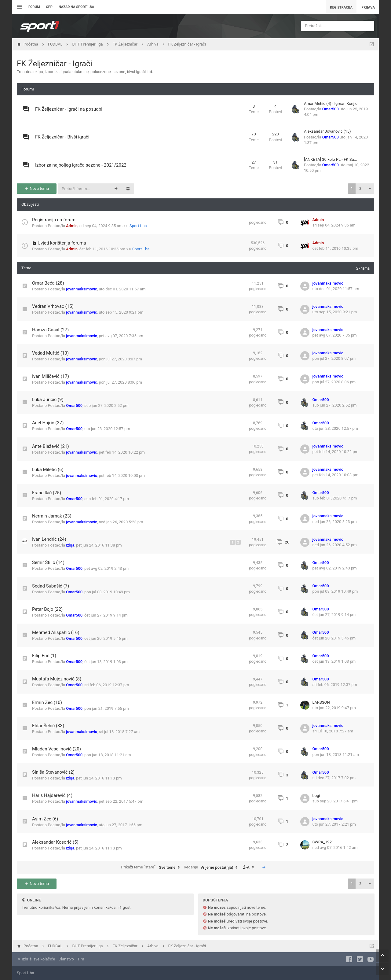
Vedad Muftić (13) (50, 353)
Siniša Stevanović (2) (53, 772)
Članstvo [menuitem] (66, 959)
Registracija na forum (54, 220)
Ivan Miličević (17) (51, 376)
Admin (72, 226)
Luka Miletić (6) (48, 470)
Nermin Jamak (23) (52, 516)
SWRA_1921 (323, 842)
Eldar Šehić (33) (48, 726)
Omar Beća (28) (48, 283)
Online (34, 900)
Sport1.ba (138, 226)
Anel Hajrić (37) (48, 423)
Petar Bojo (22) (47, 609)
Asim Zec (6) (45, 819)
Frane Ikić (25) (47, 493)
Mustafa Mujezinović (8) (57, 679)
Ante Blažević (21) (51, 446)
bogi (316, 796)
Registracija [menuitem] (341, 7)
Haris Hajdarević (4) (52, 795)
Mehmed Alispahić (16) (56, 632)
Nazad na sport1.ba (76, 7)
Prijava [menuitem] (368, 7)
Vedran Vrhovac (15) (53, 306)
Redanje (212, 868)
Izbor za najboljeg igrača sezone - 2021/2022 (81, 165)
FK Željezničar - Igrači (55, 64)
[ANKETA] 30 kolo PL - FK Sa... (331, 159)
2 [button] (360, 189)
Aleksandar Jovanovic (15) (327, 131)
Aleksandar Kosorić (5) (55, 842)
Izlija (70, 545)
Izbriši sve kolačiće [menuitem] (36, 959)
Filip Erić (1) (44, 656)
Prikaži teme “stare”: (152, 868)
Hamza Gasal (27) (50, 330)
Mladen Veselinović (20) (57, 749)
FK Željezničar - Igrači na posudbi (69, 109)
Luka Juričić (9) (48, 400)
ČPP (49, 7)
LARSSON (321, 702)
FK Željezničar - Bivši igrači (62, 137)
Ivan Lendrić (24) (49, 539)
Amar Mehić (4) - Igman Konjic (331, 103)
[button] (370, 189)
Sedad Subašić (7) (51, 586)
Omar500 (331, 109)
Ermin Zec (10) (47, 702)
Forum (34, 7)
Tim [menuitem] (81, 959)
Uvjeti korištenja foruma (62, 243)
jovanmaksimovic (81, 289)
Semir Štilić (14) (48, 562)
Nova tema (37, 188)
